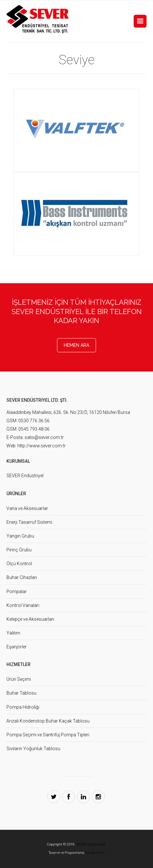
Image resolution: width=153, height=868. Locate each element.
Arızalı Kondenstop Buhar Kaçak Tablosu (48, 721)
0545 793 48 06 (34, 429)
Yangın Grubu (20, 536)
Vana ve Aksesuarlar (27, 508)
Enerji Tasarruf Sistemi (29, 522)
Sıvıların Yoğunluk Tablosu (33, 749)
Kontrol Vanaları (23, 605)
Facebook (69, 797)
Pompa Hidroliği (23, 707)
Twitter (54, 797)
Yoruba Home (95, 853)
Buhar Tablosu (21, 693)
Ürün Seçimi (19, 679)
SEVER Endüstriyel (25, 476)
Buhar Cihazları (22, 577)
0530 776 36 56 (34, 421)
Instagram (98, 797)
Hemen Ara (76, 345)
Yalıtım (13, 633)
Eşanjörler (17, 647)
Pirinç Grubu (19, 550)
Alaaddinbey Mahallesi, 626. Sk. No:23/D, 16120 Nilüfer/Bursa (68, 412)
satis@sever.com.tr (44, 437)
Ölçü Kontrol (19, 564)
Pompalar (17, 592)
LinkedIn (83, 797)
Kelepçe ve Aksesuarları (30, 619)
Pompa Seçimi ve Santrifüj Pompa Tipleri (48, 735)
